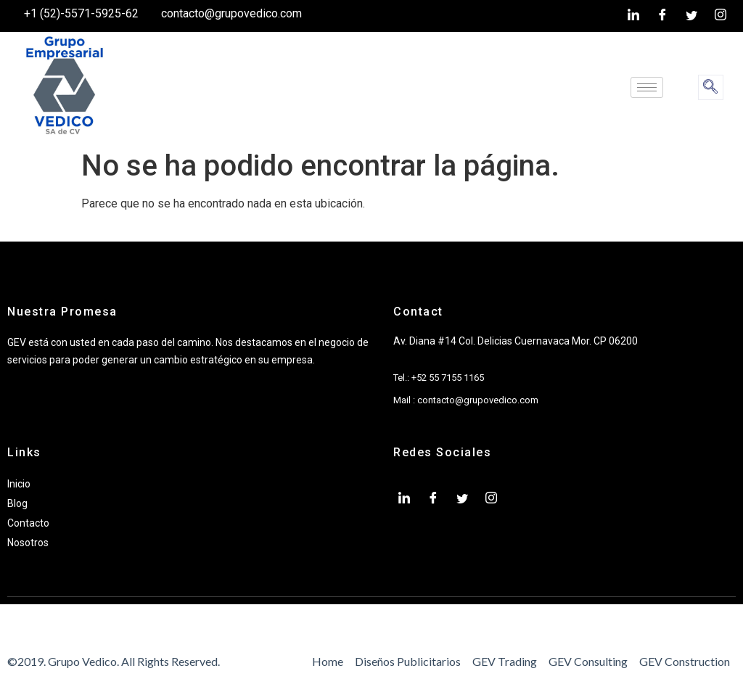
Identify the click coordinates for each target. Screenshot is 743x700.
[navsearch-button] (711, 87)
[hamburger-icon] (647, 87)
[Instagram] (721, 16)
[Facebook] (662, 16)
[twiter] (691, 16)
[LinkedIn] (633, 16)
